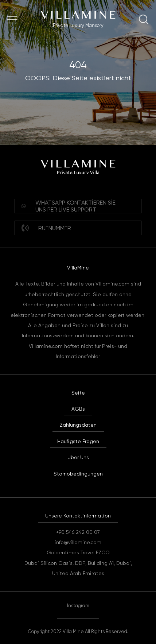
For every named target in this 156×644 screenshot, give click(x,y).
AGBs (78, 409)
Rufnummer (46, 228)
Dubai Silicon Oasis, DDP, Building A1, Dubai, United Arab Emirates (78, 568)
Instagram (78, 606)
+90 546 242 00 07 (78, 532)
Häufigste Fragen (78, 441)
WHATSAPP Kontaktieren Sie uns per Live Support (69, 206)
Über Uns (78, 457)
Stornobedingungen (78, 474)
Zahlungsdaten (78, 425)
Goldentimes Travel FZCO (78, 552)
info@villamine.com (78, 542)
